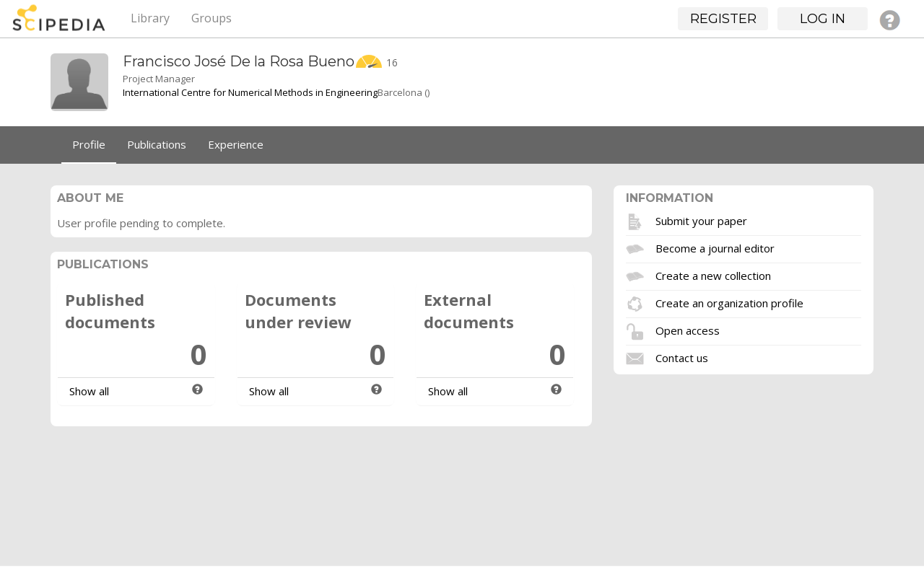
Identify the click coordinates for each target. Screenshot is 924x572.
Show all (89, 391)
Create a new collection (713, 275)
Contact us (682, 357)
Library (150, 18)
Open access (688, 330)
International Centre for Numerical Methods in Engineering (250, 92)
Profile (89, 144)
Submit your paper (701, 220)
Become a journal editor (715, 247)
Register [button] (723, 19)
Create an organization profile (729, 302)
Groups (212, 18)
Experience (236, 144)
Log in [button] (823, 19)
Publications (157, 144)
